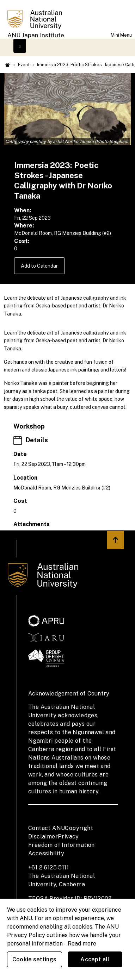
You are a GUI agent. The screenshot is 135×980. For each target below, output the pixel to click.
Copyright (79, 828)
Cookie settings (34, 959)
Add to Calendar (39, 266)
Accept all (95, 959)
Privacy (68, 837)
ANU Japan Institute (36, 35)
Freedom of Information (62, 845)
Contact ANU (47, 828)
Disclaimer (43, 837)
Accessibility (46, 853)
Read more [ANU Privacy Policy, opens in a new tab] (82, 944)
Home (7, 65)
